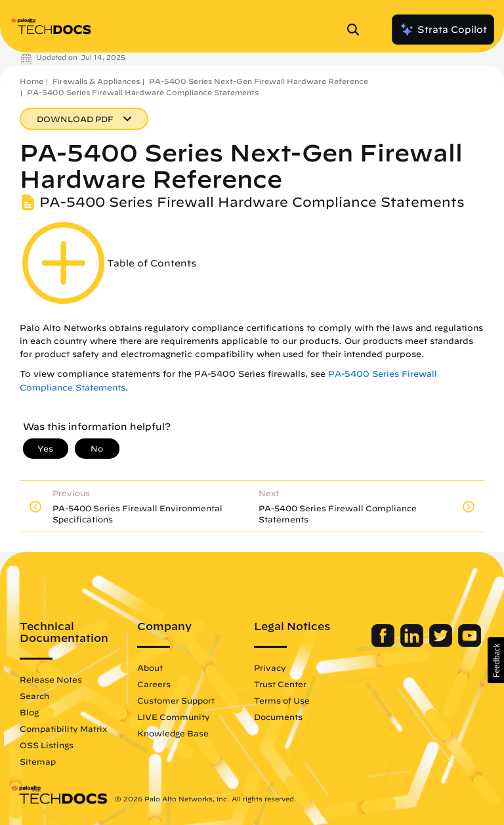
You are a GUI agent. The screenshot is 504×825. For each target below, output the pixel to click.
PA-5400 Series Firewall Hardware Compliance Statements (143, 92)
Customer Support (176, 700)
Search (34, 696)
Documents (278, 717)
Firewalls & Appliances (96, 81)
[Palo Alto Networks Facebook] (384, 644)
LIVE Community (174, 717)
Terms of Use (282, 700)
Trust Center (280, 684)
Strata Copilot (443, 30)
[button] (496, 660)
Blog (29, 712)
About (150, 667)
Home (31, 81)
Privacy (270, 667)
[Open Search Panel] (357, 30)
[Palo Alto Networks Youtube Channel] (470, 644)
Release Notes (51, 679)
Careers (154, 684)
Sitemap (38, 761)
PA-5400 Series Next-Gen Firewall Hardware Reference (259, 81)
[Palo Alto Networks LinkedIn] (413, 644)
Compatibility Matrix (63, 729)
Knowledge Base (173, 733)
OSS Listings (47, 745)
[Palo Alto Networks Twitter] (442, 644)
